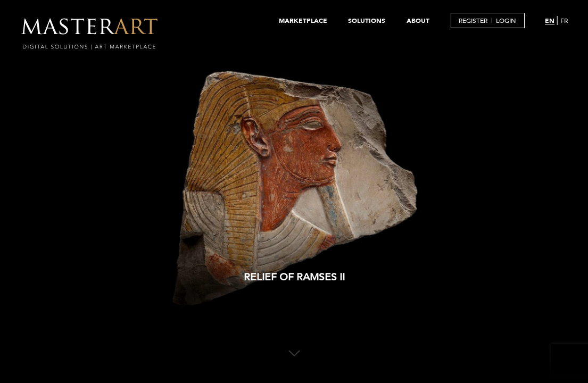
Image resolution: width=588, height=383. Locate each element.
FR (564, 20)
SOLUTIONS (367, 20)
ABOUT (418, 20)
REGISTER (473, 20)
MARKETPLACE (303, 20)
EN (550, 20)
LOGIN (506, 20)
